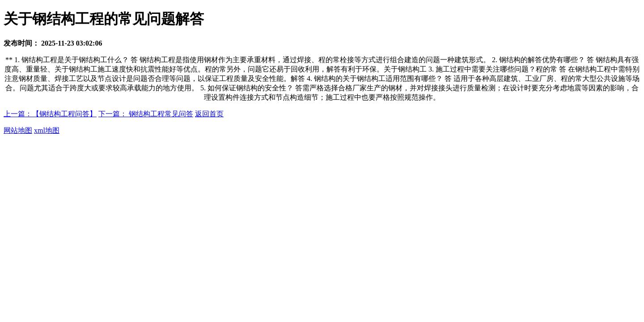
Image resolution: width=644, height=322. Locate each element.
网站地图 (18, 130)
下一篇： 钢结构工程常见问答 (146, 114)
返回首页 (209, 114)
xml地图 (47, 130)
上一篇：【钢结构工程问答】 (50, 114)
